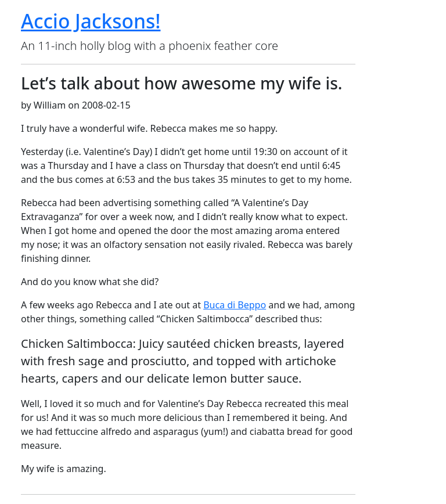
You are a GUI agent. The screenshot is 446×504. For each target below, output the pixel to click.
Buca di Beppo (235, 305)
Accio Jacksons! (91, 21)
